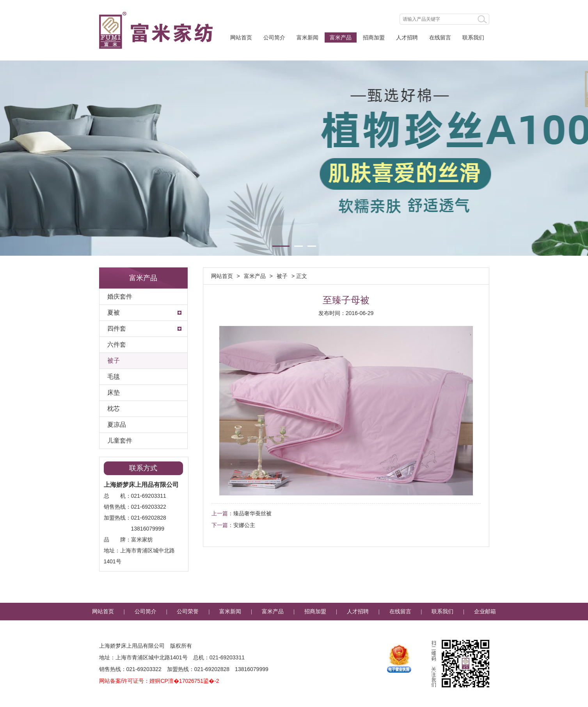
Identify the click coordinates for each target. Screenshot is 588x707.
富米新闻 (307, 37)
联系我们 (473, 37)
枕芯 (114, 409)
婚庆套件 (120, 297)
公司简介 (274, 37)
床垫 (114, 393)
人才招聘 (407, 37)
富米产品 (341, 37)
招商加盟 (374, 37)
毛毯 (114, 377)
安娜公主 (244, 525)
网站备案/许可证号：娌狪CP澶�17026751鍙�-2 (159, 681)
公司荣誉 (188, 612)
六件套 (117, 345)
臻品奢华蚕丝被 (252, 513)
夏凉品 (117, 425)
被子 (114, 361)
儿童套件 (120, 441)
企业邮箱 (485, 612)
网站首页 (241, 37)
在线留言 (440, 37)
